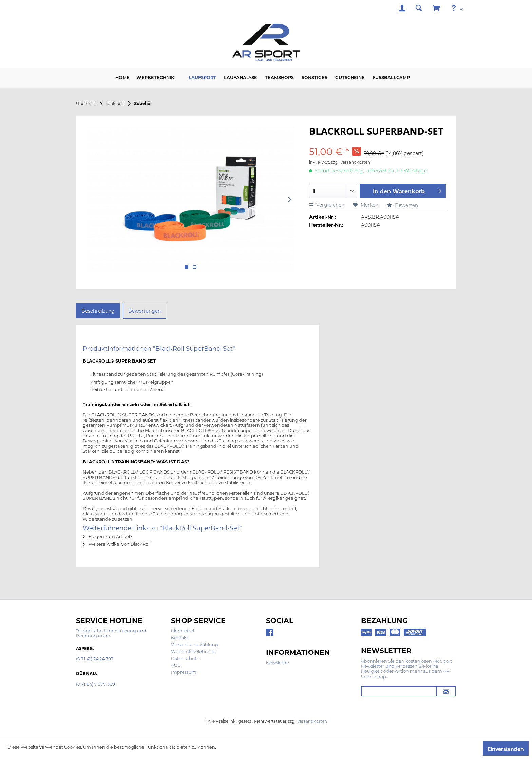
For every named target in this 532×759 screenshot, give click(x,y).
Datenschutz (185, 658)
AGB (176, 665)
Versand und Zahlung (195, 644)
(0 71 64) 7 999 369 (96, 684)
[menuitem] (402, 9)
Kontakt (180, 638)
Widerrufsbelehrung (193, 652)
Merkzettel (183, 631)
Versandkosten (312, 721)
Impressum (184, 672)
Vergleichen (327, 205)
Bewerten (402, 205)
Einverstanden (506, 749)
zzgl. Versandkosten (350, 162)
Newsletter (278, 663)
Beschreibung (98, 311)
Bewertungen (145, 311)
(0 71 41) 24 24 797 (95, 659)
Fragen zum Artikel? (108, 536)
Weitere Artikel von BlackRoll (117, 544)
